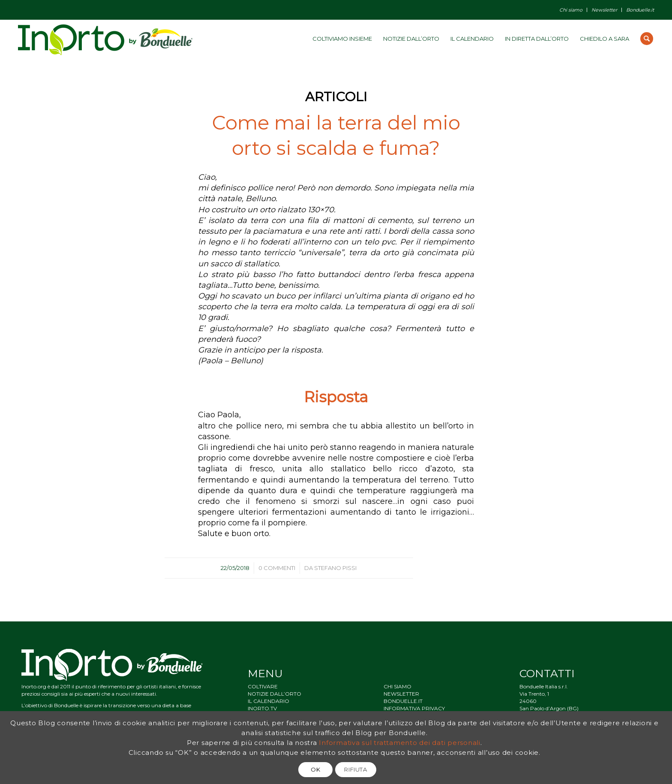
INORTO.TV (262, 708)
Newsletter (604, 10)
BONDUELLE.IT (403, 701)
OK (315, 769)
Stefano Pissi (335, 568)
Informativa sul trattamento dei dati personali (400, 743)
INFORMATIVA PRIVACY (414, 708)
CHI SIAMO (397, 686)
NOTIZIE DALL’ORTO (274, 694)
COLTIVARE (263, 686)
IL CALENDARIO (268, 701)
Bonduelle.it (640, 10)
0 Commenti (277, 568)
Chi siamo (571, 10)
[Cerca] (647, 39)
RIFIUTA (356, 769)
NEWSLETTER (401, 694)
